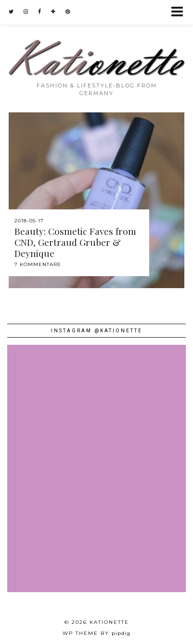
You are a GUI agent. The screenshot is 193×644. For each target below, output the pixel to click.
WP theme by (96, 633)
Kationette (109, 622)
